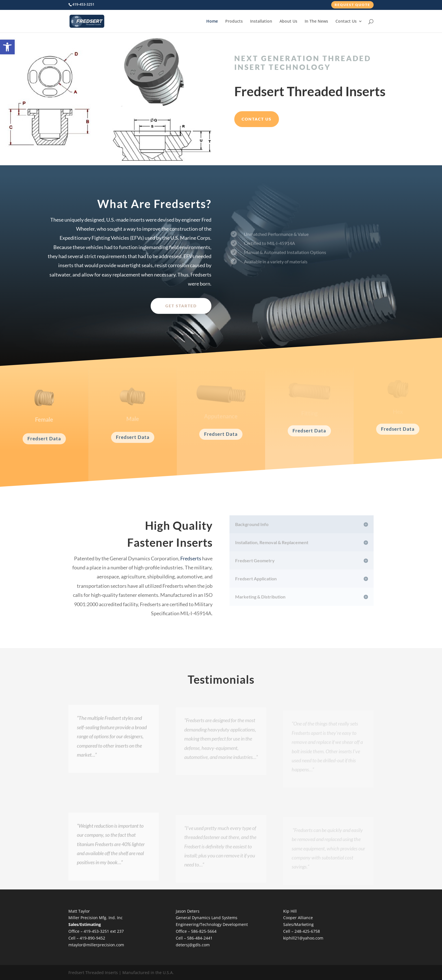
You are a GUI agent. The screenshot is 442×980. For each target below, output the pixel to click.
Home (212, 22)
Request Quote (352, 5)
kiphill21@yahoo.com (303, 938)
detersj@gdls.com (193, 945)
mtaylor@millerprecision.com (96, 945)
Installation (261, 22)
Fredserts (191, 558)
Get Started (181, 306)
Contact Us (346, 22)
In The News (316, 22)
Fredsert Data (44, 438)
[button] (7, 47)
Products (234, 22)
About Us (288, 22)
